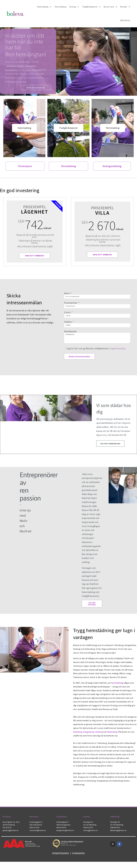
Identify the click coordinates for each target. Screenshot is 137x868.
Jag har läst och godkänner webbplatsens (96, 357)
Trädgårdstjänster (91, 7)
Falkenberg (112, 741)
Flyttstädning (60, 7)
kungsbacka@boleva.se (65, 839)
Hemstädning (44, 7)
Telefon (68, 331)
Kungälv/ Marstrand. (32, 70)
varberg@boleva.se (90, 839)
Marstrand (34, 826)
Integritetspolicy (61, 862)
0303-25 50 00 (34, 837)
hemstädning (117, 692)
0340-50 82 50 (88, 837)
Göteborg (11, 66)
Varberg (20, 66)
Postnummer (71, 312)
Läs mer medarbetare (110, 453)
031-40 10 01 (7, 837)
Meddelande (70, 340)
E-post (68, 321)
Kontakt (125, 7)
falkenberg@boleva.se (118, 839)
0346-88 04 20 (115, 837)
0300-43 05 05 (61, 837)
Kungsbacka (11, 70)
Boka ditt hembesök (35, 265)
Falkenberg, (31, 66)
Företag (74, 7)
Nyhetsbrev (125, 20)
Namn (67, 302)
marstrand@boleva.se (38, 839)
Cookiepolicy (78, 862)
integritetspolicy (117, 357)
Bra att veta (110, 7)
